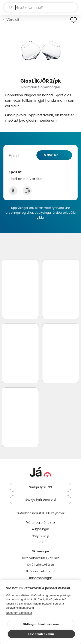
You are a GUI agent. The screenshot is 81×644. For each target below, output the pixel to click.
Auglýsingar (40, 529)
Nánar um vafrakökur (19, 613)
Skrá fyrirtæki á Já (41, 565)
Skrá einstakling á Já (40, 571)
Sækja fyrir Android (40, 500)
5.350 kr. (51, 155)
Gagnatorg (40, 536)
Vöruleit (13, 20)
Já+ (41, 542)
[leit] (40, 7)
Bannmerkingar (40, 578)
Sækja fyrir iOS (40, 487)
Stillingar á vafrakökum (41, 624)
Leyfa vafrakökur (41, 634)
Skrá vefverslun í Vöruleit (41, 558)
